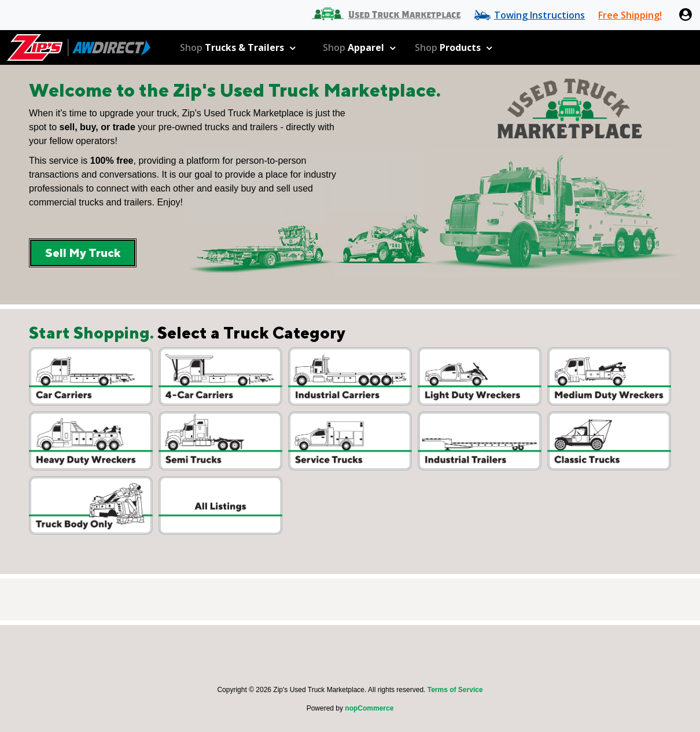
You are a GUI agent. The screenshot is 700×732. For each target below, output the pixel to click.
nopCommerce (369, 708)
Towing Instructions (539, 15)
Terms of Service (455, 690)
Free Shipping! (630, 15)
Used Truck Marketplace (404, 15)
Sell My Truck (83, 253)
